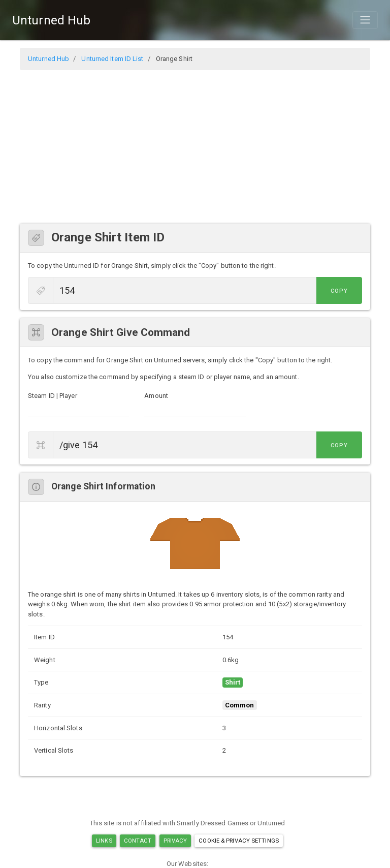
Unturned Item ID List (112, 59)
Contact (138, 841)
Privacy (175, 841)
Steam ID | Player (53, 396)
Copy (339, 291)
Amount (156, 396)
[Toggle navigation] (365, 20)
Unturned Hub (51, 20)
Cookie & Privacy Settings (239, 841)
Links (104, 841)
